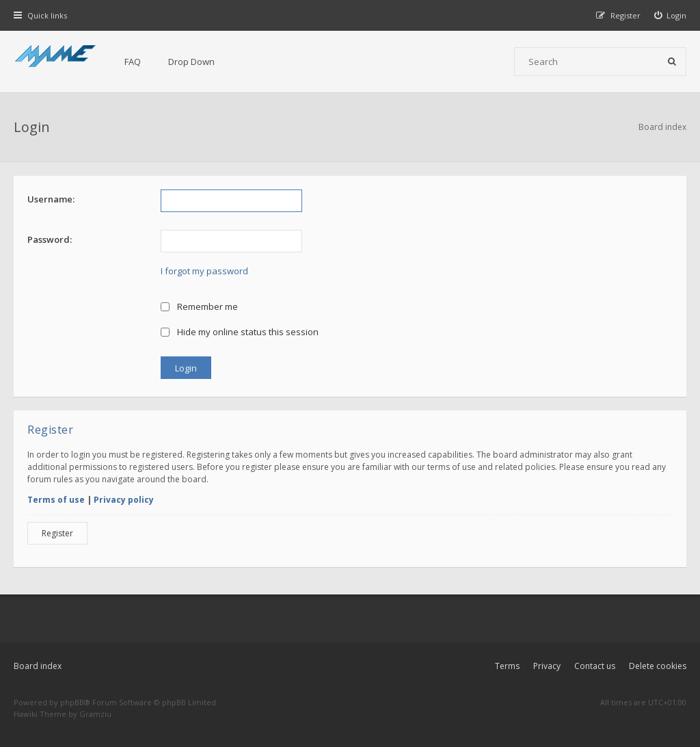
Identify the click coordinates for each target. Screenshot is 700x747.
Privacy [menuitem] (547, 666)
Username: (51, 199)
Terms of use (56, 500)
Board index (38, 666)
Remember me (199, 306)
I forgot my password (204, 271)
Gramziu (95, 714)
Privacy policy (124, 500)
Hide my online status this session (240, 332)
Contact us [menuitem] (595, 666)
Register (57, 533)
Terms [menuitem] (507, 666)
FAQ (133, 62)
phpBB (72, 702)
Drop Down (191, 62)
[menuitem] (671, 15)
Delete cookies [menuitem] (658, 666)
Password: (50, 239)
